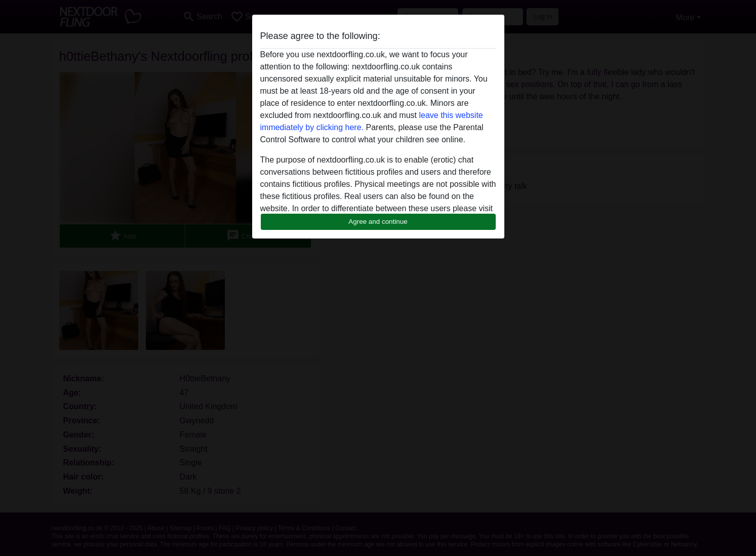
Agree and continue (378, 222)
